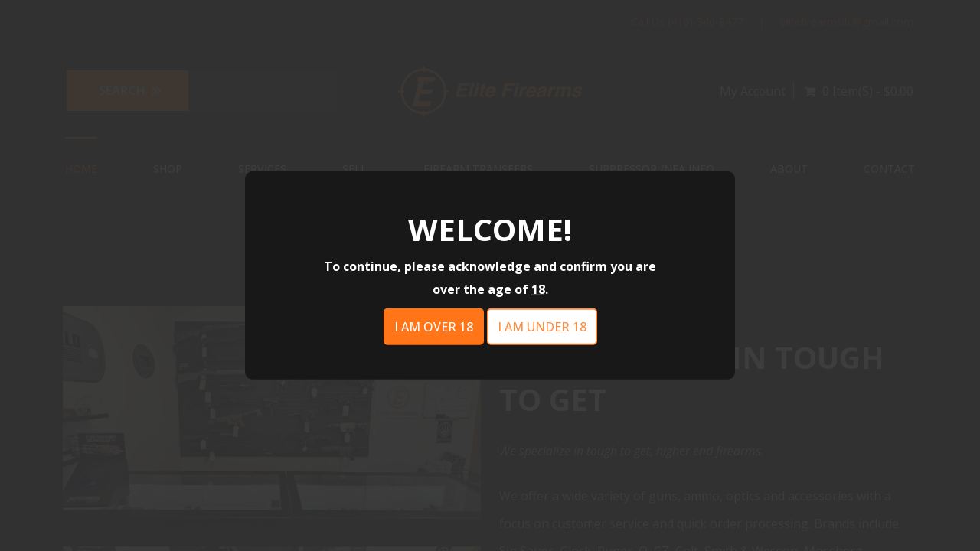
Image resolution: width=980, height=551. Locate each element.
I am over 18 (434, 327)
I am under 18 (542, 327)
